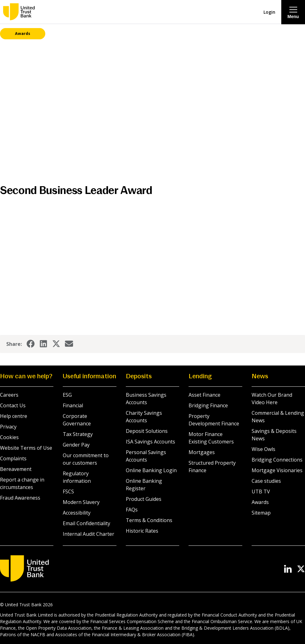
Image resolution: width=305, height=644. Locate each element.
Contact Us (13, 406)
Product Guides (144, 499)
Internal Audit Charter (89, 534)
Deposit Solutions (147, 431)
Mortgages (202, 453)
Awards (260, 502)
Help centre (14, 416)
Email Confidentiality (86, 524)
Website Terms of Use (26, 448)
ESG (67, 395)
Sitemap (261, 513)
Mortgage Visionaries (277, 471)
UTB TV (261, 492)
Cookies (9, 438)
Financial (73, 406)
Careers (9, 395)
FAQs (132, 510)
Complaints (13, 459)
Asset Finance (204, 395)
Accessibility (77, 513)
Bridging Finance (208, 406)
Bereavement (16, 469)
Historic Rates (142, 531)
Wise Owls (263, 449)
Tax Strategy (78, 434)
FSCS (68, 492)
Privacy (8, 427)
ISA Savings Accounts (150, 442)
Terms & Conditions (149, 521)
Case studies (266, 481)
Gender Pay (76, 445)
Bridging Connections (277, 460)
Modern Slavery (81, 502)
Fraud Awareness (20, 498)
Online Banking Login (151, 471)
